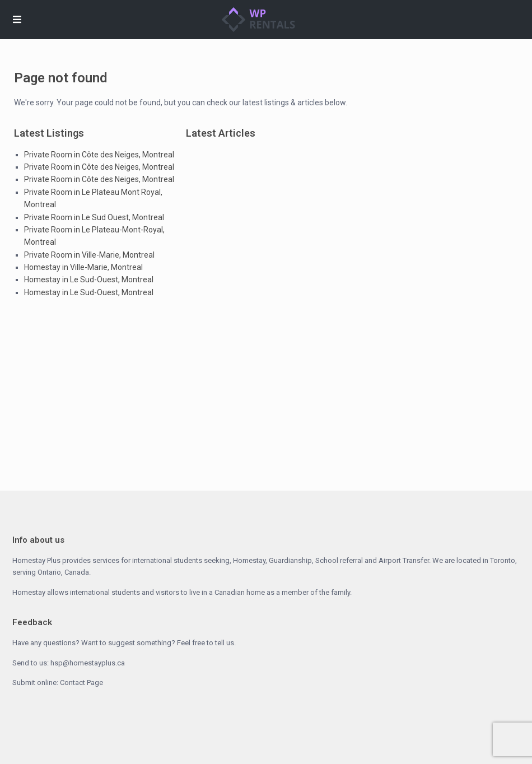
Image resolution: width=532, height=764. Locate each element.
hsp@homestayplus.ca (88, 663)
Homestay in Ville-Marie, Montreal (83, 267)
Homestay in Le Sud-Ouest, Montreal (89, 279)
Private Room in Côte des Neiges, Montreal (99, 155)
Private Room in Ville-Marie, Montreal (89, 255)
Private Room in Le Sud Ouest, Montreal (94, 217)
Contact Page (81, 683)
